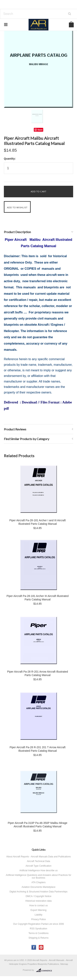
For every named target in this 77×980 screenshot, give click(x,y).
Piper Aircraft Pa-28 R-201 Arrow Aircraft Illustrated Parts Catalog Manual (38, 673)
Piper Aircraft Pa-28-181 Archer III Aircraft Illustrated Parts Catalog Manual (38, 598)
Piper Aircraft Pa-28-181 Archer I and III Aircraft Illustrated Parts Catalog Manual (38, 522)
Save (40, 130)
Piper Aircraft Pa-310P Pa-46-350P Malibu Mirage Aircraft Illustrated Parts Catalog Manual (37, 825)
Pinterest (41, 947)
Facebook (34, 947)
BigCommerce (45, 970)
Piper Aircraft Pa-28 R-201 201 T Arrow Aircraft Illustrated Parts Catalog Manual (38, 749)
